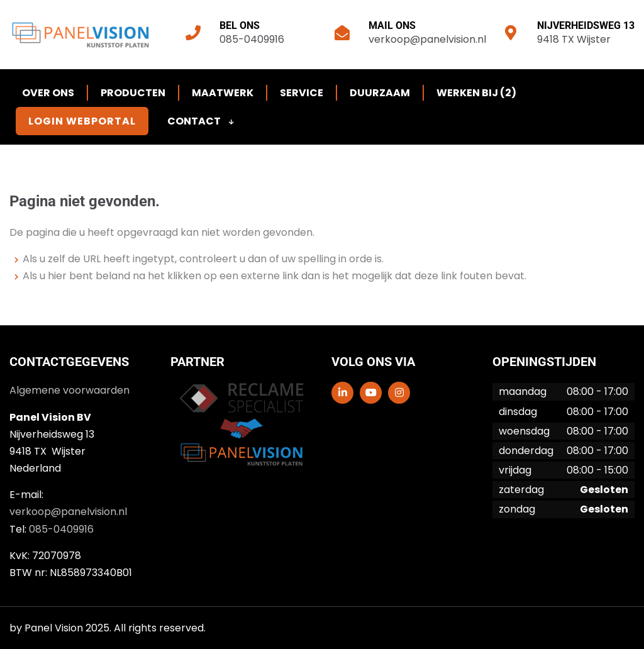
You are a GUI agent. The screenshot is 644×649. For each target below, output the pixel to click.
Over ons (48, 93)
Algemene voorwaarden (69, 390)
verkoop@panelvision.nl (427, 39)
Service (302, 93)
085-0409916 (252, 39)
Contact (201, 121)
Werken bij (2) (476, 93)
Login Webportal (82, 121)
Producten (133, 93)
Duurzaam (380, 93)
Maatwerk (223, 93)
